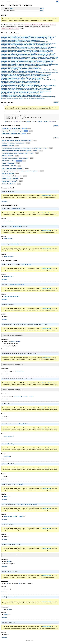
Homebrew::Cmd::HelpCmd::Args (10, 49)
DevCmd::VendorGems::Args (9, 98)
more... (42, 11)
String (28, 122)
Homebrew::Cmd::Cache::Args (46, 37)
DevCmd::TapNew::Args (22, 91)
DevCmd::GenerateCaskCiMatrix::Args (30, 81)
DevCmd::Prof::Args (33, 88)
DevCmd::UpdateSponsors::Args (32, 97)
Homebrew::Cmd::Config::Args (32, 43)
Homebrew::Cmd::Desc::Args (9, 44)
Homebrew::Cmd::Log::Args (24, 51)
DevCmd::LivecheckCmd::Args (9, 87)
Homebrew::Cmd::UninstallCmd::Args (28, 64)
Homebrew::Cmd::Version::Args (10, 71)
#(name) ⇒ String (10, 182)
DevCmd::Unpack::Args (36, 92)
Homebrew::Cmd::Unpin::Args (9, 66)
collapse (56, 102)
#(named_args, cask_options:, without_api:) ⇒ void (25, 148)
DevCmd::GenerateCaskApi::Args (10, 81)
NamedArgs (12, 445)
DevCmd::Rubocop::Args (8, 89)
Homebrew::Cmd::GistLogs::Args (47, 47)
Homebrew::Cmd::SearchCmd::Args (30, 58)
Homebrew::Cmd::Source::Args (47, 60)
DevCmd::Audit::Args (28, 73)
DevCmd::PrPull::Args (7, 88)
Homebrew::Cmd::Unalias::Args (10, 64)
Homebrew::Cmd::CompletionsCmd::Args (12, 43)
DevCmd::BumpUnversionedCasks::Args (12, 75)
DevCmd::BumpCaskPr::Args (9, 74)
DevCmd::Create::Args (7, 77)
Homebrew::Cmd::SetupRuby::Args (11, 60)
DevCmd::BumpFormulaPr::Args (26, 74)
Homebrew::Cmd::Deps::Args (48, 43)
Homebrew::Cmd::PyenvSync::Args (46, 56)
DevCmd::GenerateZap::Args (31, 84)
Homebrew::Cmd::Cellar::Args (45, 39)
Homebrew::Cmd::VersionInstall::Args (29, 71)
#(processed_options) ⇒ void (20, 151)
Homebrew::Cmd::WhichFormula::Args (11, 73)
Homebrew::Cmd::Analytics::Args (26, 36)
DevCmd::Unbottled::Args (23, 92)
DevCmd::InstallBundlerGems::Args (11, 85)
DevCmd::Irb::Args (26, 85)
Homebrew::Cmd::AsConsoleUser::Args (46, 36)
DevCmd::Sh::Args (46, 89)
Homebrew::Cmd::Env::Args (26, 46)
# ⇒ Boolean (8, 146)
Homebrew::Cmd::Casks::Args (28, 39)
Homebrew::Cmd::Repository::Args (10, 58)
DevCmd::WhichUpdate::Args (37, 98)
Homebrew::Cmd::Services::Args (49, 58)
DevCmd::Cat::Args (28, 75)
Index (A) (3, 1)
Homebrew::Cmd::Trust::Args (45, 63)
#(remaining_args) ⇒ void (18, 153)
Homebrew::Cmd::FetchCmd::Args (10, 47)
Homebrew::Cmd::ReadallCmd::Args (30, 57)
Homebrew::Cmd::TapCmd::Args (27, 61)
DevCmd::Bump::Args (52, 73)
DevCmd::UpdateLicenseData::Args (11, 94)
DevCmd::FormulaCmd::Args (27, 80)
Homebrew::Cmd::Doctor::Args (9, 46)
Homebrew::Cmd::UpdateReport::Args (11, 68)
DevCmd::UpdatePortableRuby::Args (31, 95)
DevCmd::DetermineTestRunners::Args (38, 77)
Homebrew (9, 1)
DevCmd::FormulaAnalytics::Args (10, 80)
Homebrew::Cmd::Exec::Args (41, 46)
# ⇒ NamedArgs (9, 163)
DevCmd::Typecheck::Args (8, 92)
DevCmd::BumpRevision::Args (43, 74)
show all (42, 8)
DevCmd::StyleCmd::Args (8, 91)
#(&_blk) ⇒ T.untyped (10, 179)
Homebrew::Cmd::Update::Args (9, 67)
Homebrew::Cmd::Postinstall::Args (10, 56)
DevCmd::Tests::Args (45, 91)
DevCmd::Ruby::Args (21, 89)
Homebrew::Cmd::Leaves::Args (29, 50)
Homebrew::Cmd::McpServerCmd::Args (42, 51)
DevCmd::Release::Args (45, 88)
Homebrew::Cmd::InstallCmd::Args (10, 50)
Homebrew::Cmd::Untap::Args (26, 66)
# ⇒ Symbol (13, 169)
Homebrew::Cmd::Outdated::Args (30, 54)
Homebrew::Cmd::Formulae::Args (29, 47)
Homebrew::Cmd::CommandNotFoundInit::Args (14, 42)
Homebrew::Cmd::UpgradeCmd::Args (11, 70)
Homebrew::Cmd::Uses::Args (29, 70)
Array (14, 209)
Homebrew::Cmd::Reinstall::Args (49, 57)
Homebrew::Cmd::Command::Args (31, 40)
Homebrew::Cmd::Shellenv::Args (29, 60)
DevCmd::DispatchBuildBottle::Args (11, 78)
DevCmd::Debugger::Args (21, 77)
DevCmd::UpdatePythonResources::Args (12, 97)
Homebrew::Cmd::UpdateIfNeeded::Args (29, 67)
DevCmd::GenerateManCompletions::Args (12, 84)
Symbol (21, 485)
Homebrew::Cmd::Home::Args (27, 49)
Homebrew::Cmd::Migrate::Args (10, 53)
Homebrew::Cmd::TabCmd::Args (10, 61)
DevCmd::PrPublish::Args (41, 87)
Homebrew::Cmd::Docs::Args (44, 44)
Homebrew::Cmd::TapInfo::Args (45, 61)
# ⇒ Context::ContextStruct (14, 143)
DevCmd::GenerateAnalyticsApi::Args (45, 80)
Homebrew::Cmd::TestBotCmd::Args (27, 63)
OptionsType (20, 372)
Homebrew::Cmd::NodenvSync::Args (46, 53)
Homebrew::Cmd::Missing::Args (27, 53)
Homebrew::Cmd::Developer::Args (26, 44)
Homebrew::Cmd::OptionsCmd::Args (11, 54)
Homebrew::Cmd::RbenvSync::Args (11, 57)
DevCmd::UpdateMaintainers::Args (30, 94)
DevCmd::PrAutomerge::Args (26, 87)
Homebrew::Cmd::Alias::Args (9, 36)
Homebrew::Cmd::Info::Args (43, 49)
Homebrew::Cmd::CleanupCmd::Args (11, 40)
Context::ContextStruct (18, 285)
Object (11, 9)
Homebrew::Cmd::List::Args (9, 51)
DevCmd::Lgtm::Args (37, 85)
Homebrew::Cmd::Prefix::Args (28, 56)
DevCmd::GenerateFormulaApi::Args (11, 82)
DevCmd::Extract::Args (38, 78)
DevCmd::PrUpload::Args (20, 88)
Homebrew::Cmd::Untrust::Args (43, 66)
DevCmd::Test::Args (34, 91)
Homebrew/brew (44, 19)
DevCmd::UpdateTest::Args (48, 97)
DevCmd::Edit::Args (26, 78)
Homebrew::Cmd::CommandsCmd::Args (37, 42)
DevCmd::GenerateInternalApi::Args (31, 82)
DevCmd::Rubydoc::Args (33, 89)
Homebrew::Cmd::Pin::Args (47, 54)
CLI (14, 1)
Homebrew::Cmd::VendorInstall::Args (47, 70)
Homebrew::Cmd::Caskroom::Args (10, 39)
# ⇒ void (9, 161)
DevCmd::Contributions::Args (42, 75)
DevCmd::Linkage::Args (49, 85)
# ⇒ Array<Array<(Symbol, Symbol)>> (21, 171)
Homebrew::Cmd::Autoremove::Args (11, 37)
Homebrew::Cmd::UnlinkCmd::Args (48, 64)
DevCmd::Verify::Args (23, 98)
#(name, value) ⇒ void (12, 176)
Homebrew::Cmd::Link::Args (45, 50)
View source (4, 202)
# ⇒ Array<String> (12, 129)
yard (33, 642)
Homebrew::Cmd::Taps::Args (9, 63)
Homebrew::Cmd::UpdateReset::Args (32, 68)
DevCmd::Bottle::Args (40, 73)
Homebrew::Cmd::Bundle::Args (29, 37)
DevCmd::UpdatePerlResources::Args (11, 95)
